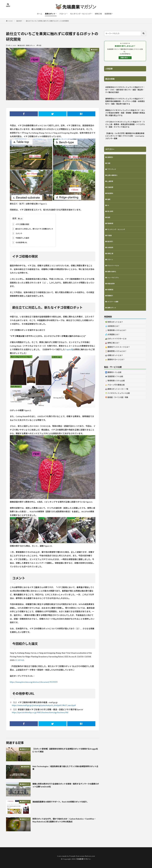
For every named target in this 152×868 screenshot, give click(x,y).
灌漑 (109, 202)
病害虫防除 (26, 767)
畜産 (109, 221)
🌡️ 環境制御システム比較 (115, 390)
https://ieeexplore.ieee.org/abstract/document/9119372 (34, 682)
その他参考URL (20, 242)
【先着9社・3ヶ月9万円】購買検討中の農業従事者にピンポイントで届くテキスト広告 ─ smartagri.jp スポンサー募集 (125, 136)
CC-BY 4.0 (19, 660)
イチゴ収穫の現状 (21, 224)
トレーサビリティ (114, 285)
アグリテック (112, 170)
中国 (40, 45)
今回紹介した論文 (21, 238)
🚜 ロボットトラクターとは (116, 348)
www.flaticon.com (87, 856)
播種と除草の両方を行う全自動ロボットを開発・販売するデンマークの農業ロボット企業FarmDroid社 (66, 786)
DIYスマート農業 (114, 311)
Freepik (72, 856)
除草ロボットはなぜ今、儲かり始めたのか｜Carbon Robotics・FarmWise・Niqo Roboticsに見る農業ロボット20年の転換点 (64, 821)
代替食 (110, 240)
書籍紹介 (111, 304)
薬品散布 (111, 196)
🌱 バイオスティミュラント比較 (117, 403)
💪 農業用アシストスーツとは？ (117, 357)
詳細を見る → (125, 58)
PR (108, 209)
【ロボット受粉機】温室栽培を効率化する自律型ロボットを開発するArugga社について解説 (66, 751)
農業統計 (111, 157)
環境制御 (111, 228)
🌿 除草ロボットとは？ (114, 331)
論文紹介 (19, 21)
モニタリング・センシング (80, 14)
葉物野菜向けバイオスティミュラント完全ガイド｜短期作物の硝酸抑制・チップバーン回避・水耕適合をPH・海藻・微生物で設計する (125, 101)
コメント (17, 233)
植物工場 (98, 14)
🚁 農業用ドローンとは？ (115, 369)
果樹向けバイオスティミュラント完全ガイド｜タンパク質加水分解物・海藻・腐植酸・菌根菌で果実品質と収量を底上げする (125, 113)
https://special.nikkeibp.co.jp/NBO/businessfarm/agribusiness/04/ (40, 712)
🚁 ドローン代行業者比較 (115, 394)
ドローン (63, 14)
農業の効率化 (112, 279)
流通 (109, 164)
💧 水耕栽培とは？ (112, 336)
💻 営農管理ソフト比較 (114, 386)
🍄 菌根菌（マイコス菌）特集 (117, 407)
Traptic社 (69, 349)
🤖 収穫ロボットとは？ (114, 365)
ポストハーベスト (114, 272)
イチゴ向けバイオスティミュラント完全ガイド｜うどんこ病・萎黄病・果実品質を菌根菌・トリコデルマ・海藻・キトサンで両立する (125, 124)
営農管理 (108, 14)
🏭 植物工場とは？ (112, 352)
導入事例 (111, 215)
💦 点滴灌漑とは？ (112, 344)
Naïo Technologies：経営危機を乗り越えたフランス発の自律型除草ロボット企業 (65, 768)
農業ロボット (50, 14)
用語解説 (111, 298)
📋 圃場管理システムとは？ (116, 361)
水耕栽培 (111, 253)
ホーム (40, 14)
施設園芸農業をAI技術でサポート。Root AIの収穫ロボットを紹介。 (64, 803)
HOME (10, 21)
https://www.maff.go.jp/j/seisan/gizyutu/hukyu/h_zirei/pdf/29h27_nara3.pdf (44, 705)
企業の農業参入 (113, 177)
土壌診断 (111, 183)
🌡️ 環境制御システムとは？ (116, 340)
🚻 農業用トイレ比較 (113, 382)
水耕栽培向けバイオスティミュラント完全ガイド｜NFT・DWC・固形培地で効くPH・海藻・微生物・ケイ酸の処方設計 (125, 90)
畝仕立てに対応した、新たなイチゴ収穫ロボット (33, 229)
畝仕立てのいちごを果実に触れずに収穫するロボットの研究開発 (47, 21)
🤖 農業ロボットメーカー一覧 (117, 399)
